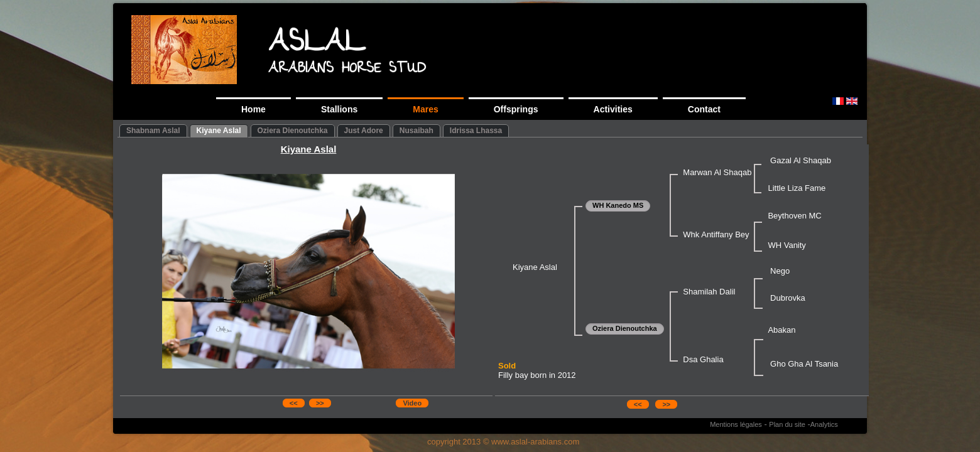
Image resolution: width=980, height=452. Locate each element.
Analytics (824, 424)
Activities (613, 109)
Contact (704, 109)
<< (294, 403)
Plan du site (787, 424)
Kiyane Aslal (219, 131)
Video (412, 403)
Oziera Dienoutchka (293, 131)
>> (320, 403)
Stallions (339, 109)
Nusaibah (416, 131)
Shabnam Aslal (153, 131)
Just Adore (364, 131)
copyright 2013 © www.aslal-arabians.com (503, 442)
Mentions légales (736, 424)
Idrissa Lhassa (476, 131)
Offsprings (516, 109)
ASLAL (317, 45)
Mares (425, 109)
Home (253, 109)
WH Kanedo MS (618, 205)
